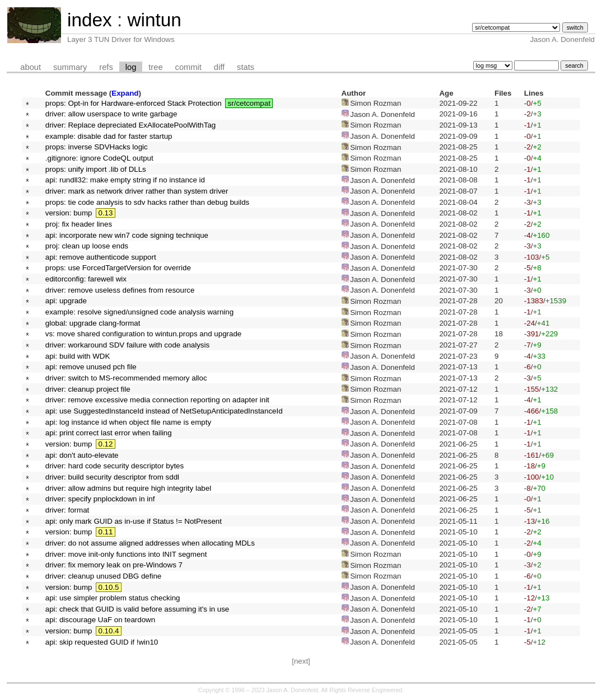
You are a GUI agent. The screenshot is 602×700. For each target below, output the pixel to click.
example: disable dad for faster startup (109, 136)
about (31, 67)
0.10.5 (108, 587)
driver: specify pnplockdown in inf (100, 499)
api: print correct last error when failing (109, 433)
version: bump (69, 213)
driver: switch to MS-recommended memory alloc (126, 378)
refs (106, 67)
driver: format (67, 510)
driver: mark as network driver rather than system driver (137, 191)
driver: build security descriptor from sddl (112, 477)
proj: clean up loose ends (87, 246)
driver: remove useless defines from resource (120, 290)
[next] (301, 661)
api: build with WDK (78, 356)
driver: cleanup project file (88, 389)
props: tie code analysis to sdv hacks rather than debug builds (148, 202)
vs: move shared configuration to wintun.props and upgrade (143, 334)
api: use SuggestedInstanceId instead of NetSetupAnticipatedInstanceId (164, 411)
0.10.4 (108, 631)
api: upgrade (66, 301)
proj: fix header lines (79, 224)
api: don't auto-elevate (82, 455)
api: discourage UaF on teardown (100, 620)
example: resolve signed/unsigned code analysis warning (139, 312)
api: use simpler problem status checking (113, 598)
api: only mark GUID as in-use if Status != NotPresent (134, 521)
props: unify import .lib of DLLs (96, 169)
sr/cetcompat (249, 103)
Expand (125, 93)
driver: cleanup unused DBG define (103, 576)
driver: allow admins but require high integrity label (128, 488)
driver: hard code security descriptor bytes (115, 466)
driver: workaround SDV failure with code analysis (127, 345)
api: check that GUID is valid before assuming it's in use (137, 609)
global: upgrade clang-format (93, 323)
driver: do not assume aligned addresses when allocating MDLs (150, 543)
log (131, 67)
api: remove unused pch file (91, 367)
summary (70, 67)
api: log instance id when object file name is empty (128, 422)
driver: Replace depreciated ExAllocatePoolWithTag (130, 125)
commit (188, 67)
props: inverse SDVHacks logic (97, 147)
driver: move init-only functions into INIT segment (126, 554)
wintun (154, 20)
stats (246, 67)
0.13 (105, 213)
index (90, 20)
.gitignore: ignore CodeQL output (99, 158)
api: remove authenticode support (101, 257)
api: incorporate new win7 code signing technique (127, 235)
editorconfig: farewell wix (86, 279)
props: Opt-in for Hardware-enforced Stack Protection (134, 103)
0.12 (105, 444)
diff (219, 67)
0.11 (105, 532)
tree (155, 67)
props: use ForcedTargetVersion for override (118, 268)
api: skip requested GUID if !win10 (102, 642)
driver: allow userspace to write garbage (111, 114)
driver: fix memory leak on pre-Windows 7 (114, 565)
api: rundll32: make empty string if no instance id (125, 180)
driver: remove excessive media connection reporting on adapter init (157, 400)
